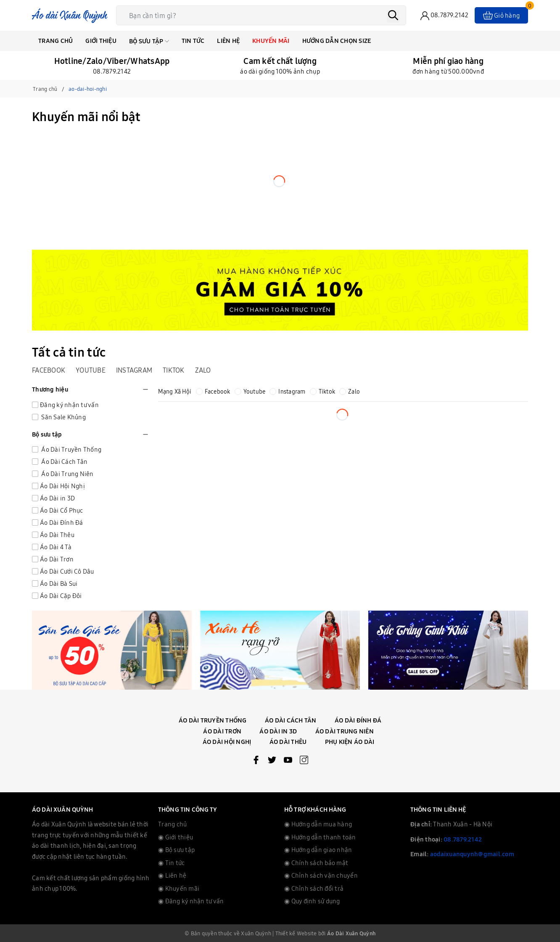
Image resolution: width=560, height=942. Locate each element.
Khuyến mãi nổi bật (86, 116)
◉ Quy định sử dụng (312, 901)
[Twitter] (272, 762)
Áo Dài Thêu (57, 535)
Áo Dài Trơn (57, 559)
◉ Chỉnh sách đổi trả (314, 888)
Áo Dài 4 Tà (56, 547)
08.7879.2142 (463, 839)
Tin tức (193, 41)
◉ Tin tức (171, 863)
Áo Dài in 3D (57, 498)
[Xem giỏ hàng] (501, 15)
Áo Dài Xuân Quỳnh (351, 933)
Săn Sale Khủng (63, 417)
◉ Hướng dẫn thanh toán (320, 837)
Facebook (49, 370)
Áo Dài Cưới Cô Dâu (67, 571)
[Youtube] (288, 762)
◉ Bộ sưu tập (176, 850)
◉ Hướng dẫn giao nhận (318, 850)
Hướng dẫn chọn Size (337, 41)
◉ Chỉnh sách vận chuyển (321, 875)
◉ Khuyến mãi (179, 888)
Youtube (91, 370)
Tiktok (174, 370)
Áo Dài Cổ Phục (62, 510)
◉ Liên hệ (172, 875)
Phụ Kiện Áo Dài (350, 742)
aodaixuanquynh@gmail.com (472, 854)
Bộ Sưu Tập (149, 41)
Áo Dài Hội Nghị (62, 486)
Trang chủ (55, 41)
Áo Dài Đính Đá (62, 523)
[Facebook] (256, 762)
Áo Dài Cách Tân (64, 462)
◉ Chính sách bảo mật (316, 863)
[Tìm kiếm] (393, 16)
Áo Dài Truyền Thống (71, 449)
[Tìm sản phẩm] (263, 15)
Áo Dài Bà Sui (59, 583)
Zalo (203, 370)
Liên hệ (228, 41)
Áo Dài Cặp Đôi (61, 596)
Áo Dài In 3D (278, 731)
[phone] (444, 16)
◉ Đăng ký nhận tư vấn (191, 901)
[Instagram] (304, 762)
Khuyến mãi (271, 41)
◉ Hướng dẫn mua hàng (318, 824)
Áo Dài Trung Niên (67, 474)
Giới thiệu (101, 41)
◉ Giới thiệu (176, 837)
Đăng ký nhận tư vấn (69, 405)
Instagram (134, 370)
